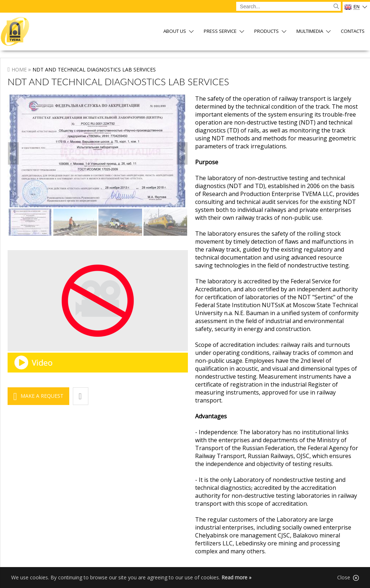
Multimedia (310, 32)
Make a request (42, 396)
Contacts (353, 32)
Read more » (236, 577)
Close (348, 578)
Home (19, 69)
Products (267, 32)
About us (175, 32)
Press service (220, 32)
